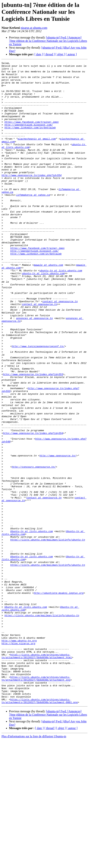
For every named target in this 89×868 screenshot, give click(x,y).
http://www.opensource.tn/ (58, 535)
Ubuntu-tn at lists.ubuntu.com (32, 625)
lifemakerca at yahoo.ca (33, 222)
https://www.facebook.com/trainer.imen (32, 134)
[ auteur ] (71, 54)
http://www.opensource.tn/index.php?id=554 (32, 198)
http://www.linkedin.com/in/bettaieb (30, 141)
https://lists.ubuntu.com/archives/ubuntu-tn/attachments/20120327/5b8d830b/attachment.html (37, 775)
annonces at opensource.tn (34, 370)
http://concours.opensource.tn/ (34, 548)
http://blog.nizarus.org (18, 760)
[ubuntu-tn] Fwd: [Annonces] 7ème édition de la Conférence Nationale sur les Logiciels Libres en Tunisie (48, 41)
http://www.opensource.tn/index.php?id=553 (33, 437)
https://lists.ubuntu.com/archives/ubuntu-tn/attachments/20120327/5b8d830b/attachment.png (36, 802)
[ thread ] (49, 54)
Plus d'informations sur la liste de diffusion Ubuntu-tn (34, 865)
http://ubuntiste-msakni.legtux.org (59, 699)
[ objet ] (60, 54)
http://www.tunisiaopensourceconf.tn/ (38, 403)
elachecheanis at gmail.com (37, 154)
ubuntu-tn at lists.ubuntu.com (61, 313)
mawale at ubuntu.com (48, 306)
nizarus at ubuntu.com (34, 28)
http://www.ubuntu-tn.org (19, 757)
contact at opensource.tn (60, 350)
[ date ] (39, 54)
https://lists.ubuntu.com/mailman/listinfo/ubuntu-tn (48, 635)
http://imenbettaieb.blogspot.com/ (29, 138)
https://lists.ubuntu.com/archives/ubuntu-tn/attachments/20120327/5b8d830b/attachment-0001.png (40, 829)
